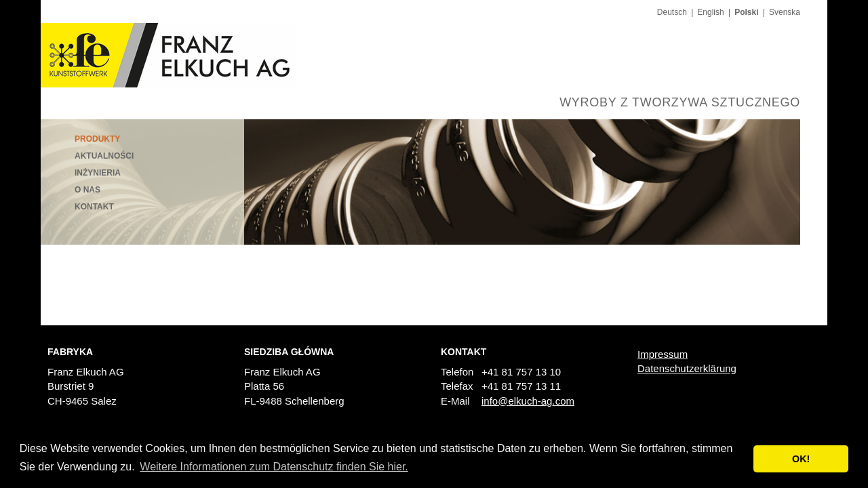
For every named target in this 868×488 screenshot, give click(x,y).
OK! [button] (801, 459)
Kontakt (94, 207)
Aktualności (104, 156)
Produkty (97, 139)
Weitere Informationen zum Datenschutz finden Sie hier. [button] (274, 467)
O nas (87, 190)
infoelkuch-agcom (528, 401)
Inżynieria (98, 173)
